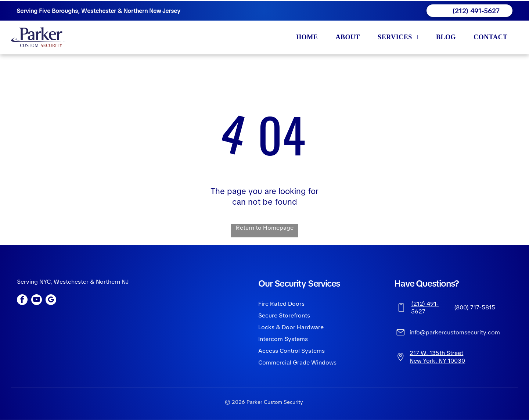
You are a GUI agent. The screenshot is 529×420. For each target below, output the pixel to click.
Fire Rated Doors (281, 304)
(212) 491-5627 (425, 308)
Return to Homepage (265, 228)
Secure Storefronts (284, 315)
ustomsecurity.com (474, 332)
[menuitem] (308, 37)
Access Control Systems (292, 351)
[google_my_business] (51, 301)
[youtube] (37, 301)
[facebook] (22, 301)
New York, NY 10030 (437, 361)
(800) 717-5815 (475, 307)
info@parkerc (428, 332)
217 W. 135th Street (436, 353)
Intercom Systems (283, 339)
